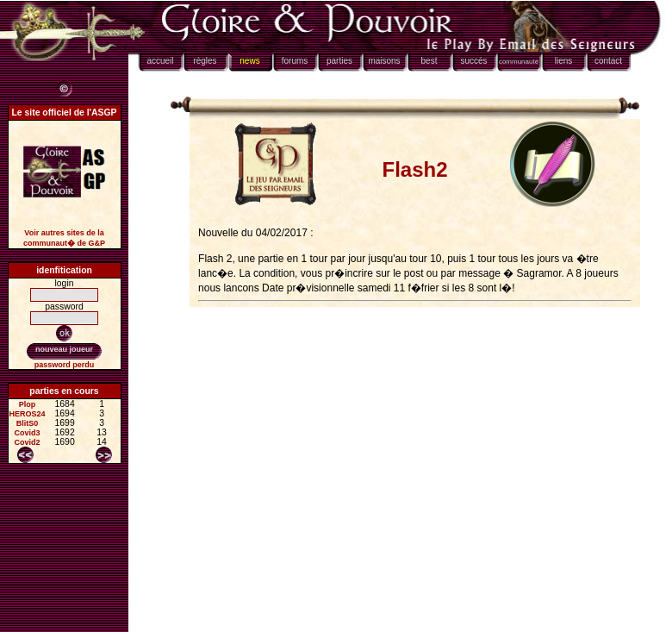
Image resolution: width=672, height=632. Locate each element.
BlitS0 (28, 423)
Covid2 (28, 442)
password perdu (65, 365)
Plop (28, 404)
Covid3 (28, 433)
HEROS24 (28, 414)
